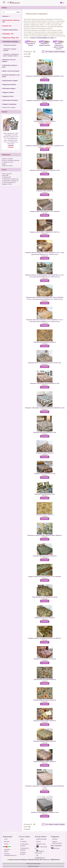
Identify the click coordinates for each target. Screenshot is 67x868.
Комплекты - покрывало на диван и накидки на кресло (11, 55)
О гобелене (5, 177)
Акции (4, 175)
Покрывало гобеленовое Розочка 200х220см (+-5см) (45, 383)
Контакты (55, 839)
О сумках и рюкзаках (8, 182)
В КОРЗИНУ (45, 80)
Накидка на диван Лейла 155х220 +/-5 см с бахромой (45, 211)
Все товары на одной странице (55, 52)
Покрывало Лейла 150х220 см (45, 191)
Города (4, 164)
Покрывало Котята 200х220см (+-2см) (45, 474)
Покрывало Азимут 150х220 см (45, 515)
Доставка (7, 842)
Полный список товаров (9, 107)
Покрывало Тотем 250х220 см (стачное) (45, 659)
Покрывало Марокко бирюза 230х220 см (45, 741)
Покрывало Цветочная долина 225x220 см (45, 556)
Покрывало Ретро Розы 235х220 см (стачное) (45, 597)
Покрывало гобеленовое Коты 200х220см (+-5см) (45, 812)
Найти (18, 12)
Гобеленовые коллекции (10, 100)
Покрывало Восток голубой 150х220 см (45, 679)
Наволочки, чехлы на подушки (9, 60)
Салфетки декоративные (10, 30)
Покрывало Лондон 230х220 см (45, 453)
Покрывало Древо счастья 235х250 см (45, 121)
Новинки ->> (6, 16)
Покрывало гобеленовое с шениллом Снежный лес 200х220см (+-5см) (45, 408)
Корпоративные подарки (10, 81)
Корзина (38, 842)
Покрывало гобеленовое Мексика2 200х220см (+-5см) (45, 170)
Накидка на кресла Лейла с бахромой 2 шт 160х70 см (45, 232)
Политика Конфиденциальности (10, 854)
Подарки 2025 (6, 184)
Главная (4, 8)
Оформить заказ (41, 844)
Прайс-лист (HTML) (7, 166)
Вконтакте (55, 848)
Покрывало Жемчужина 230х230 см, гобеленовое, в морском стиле (45, 146)
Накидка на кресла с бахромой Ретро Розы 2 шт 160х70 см (45, 638)
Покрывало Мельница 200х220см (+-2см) (45, 432)
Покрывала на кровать (10, 45)
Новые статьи (6, 174)
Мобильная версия (33, 866)
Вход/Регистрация (41, 839)
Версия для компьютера (33, 864)
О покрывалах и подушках (9, 181)
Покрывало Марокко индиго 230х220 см (45, 761)
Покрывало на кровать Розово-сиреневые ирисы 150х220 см (45, 535)
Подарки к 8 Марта (8, 92)
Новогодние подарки (9, 88)
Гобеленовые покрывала (10, 42)
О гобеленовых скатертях (9, 179)
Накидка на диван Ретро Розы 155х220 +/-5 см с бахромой (45, 577)
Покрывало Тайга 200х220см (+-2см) (45, 494)
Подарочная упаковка (9, 85)
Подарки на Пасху (8, 96)
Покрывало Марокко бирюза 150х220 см (45, 700)
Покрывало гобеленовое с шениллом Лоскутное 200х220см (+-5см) (45, 76)
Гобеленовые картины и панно (10, 66)
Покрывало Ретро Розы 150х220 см (45, 618)
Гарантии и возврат (7, 159)
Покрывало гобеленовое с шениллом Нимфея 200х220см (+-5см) (45, 101)
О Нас (6, 839)
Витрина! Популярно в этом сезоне (11, 76)
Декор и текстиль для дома (10, 71)
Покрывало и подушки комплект (10, 50)
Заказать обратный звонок (57, 842)
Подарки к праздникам (9, 104)
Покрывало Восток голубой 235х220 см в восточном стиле (45, 363)
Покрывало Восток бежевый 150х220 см (45, 342)
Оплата (6, 844)
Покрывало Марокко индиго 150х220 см (45, 721)
